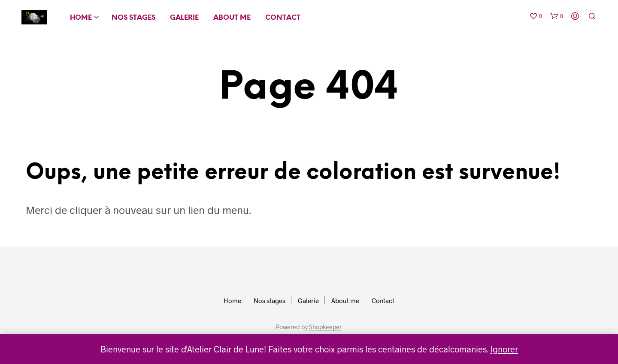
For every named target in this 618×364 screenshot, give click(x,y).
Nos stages (133, 18)
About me (232, 18)
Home (81, 18)
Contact (283, 18)
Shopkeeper (325, 327)
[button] (536, 16)
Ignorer (504, 349)
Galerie (184, 18)
